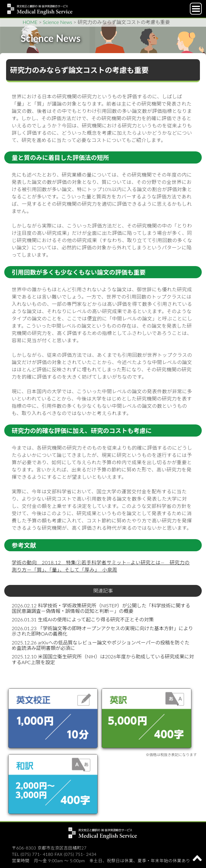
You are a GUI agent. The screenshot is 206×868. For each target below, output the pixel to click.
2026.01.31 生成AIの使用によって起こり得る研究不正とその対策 (83, 619)
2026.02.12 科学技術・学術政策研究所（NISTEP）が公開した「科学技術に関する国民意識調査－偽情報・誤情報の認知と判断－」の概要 (101, 608)
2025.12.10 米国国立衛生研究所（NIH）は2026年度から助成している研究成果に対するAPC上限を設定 (103, 659)
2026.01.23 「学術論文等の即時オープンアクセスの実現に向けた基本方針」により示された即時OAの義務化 (103, 631)
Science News (58, 22)
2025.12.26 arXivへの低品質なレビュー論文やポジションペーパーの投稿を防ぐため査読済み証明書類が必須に (101, 645)
